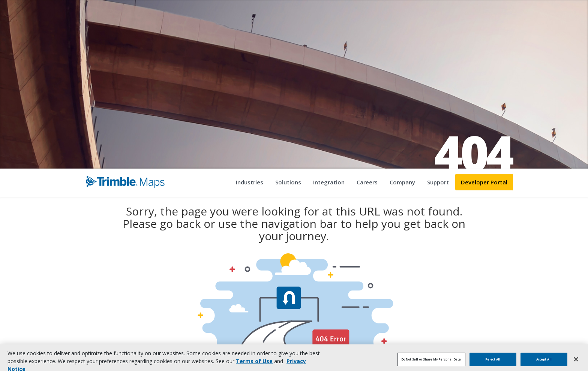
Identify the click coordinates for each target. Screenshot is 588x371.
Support (438, 182)
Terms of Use (254, 364)
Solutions (288, 182)
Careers (367, 182)
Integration (329, 182)
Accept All (544, 363)
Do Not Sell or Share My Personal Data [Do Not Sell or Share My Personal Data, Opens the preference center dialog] (431, 363)
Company (402, 182)
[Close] (576, 362)
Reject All (493, 363)
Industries (250, 182)
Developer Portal (484, 182)
